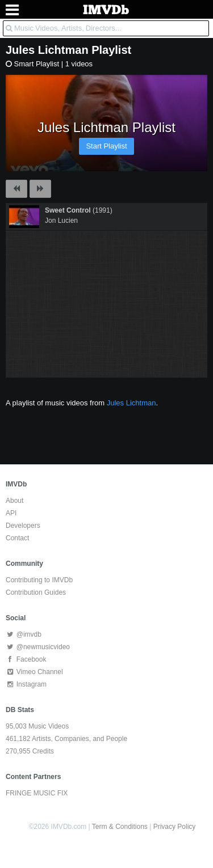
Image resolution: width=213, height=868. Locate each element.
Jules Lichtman (47, 50)
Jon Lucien (61, 221)
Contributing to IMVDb (39, 580)
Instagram (26, 684)
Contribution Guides (36, 592)
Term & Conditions (120, 827)
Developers (23, 526)
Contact (17, 538)
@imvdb (24, 634)
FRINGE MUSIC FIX (37, 793)
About (14, 501)
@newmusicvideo (38, 647)
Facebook (26, 659)
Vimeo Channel (34, 672)
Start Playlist (106, 146)
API (11, 513)
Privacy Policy (175, 827)
